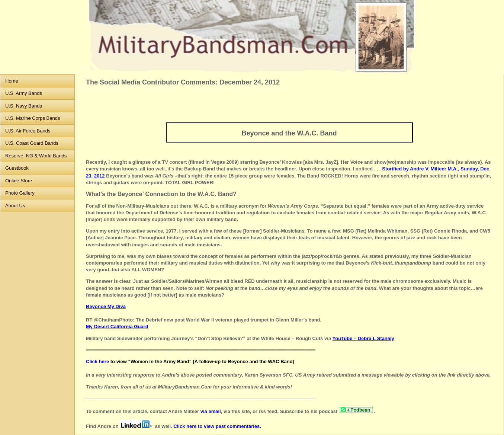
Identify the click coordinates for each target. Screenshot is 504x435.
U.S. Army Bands (24, 93)
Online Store (19, 181)
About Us (15, 206)
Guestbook (17, 168)
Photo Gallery (20, 193)
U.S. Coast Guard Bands (32, 143)
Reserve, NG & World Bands (36, 156)
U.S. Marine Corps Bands (33, 118)
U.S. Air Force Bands (28, 131)
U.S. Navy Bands (24, 106)
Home (12, 81)
